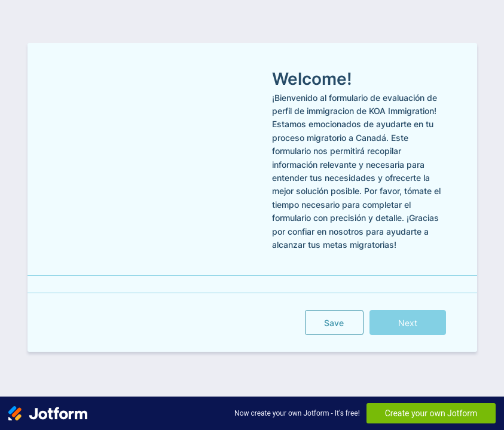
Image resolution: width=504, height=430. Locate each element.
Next (408, 323)
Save (334, 323)
